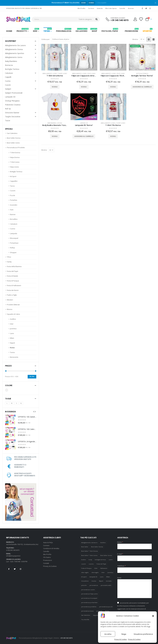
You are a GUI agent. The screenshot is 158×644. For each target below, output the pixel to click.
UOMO (84, 3)
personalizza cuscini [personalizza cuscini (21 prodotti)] (88, 590)
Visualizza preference (143, 634)
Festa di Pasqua (13, 281)
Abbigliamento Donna (14, 49)
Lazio (12, 333)
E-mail (120, 554)
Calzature (9, 73)
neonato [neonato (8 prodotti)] (109, 581)
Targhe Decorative (13, 117)
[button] (153, 616)
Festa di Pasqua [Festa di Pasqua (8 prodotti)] (86, 568)
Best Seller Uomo (13, 143)
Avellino (13, 319)
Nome (120, 542)
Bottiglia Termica (142, 73)
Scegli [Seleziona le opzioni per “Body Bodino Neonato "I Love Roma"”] (55, 136)
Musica (10, 309)
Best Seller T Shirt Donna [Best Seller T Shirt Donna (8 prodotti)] (90, 551)
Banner (13, 214)
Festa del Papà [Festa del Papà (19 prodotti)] (101, 564)
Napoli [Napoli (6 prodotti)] (101, 581)
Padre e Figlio (12, 295)
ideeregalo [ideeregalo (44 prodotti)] (95, 572)
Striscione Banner (12, 113)
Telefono (121, 566)
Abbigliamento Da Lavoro (15, 45)
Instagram (20, 569)
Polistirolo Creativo (13, 105)
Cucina (8, 81)
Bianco (7, 390)
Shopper (13, 252)
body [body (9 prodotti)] (90, 560)
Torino (12, 352)
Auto (12, 210)
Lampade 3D (84, 123)
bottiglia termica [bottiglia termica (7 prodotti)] (100, 560)
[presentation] (34, 412)
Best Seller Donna (14, 138)
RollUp (12, 248)
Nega (124, 634)
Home (9, 31)
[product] (55, 57)
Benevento (14, 357)
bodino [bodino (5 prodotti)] (84, 560)
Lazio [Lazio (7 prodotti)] (102, 577)
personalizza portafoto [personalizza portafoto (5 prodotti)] (89, 607)
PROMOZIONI (131, 30)
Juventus (13, 329)
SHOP (94, 30)
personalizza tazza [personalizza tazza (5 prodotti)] (87, 611)
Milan (12, 338)
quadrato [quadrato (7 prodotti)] (99, 611)
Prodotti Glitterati (13, 305)
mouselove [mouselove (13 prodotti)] (85, 581)
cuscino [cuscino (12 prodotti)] (91, 564)
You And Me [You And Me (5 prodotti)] (85, 619)
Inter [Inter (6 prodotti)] (103, 572)
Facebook (9, 569)
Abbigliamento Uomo (50, 73)
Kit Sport (13, 176)
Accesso (131, 8)
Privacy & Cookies (121, 639)
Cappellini (14, 181)
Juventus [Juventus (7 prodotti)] (110, 572)
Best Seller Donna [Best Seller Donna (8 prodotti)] (97, 547)
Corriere (91, 8)
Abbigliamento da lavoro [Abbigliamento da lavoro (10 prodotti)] (89, 543)
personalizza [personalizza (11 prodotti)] (94, 585)
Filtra (32, 377)
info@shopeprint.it (13, 556)
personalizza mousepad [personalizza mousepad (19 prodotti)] (89, 598)
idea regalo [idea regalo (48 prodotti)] (85, 572)
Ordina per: (46, 39)
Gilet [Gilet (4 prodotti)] (96, 568)
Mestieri (10, 300)
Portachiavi (14, 243)
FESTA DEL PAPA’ (110, 30)
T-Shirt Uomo (62, 73)
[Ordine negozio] (61, 39)
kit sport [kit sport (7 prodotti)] (84, 577)
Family (9, 262)
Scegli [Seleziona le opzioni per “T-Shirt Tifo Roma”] (113, 136)
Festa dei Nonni (13, 290)
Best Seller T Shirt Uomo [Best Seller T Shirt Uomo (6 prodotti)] (89, 555)
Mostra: (135, 39)
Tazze (8, 120)
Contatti (46, 563)
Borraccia (9, 65)
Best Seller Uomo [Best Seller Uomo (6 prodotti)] (106, 555)
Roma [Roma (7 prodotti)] (107, 611)
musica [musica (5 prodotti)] (94, 581)
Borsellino (14, 219)
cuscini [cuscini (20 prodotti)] (84, 564)
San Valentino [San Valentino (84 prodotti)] (86, 615)
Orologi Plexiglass (12, 101)
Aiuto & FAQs (48, 542)
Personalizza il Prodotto (16, 147)
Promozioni (48, 560)
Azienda (100, 8)
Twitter (15, 569)
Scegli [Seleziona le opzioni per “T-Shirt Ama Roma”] (55, 87)
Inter (12, 324)
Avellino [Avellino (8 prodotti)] (103, 543)
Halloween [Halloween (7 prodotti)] (104, 568)
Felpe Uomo (91, 73)
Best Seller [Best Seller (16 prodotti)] (85, 547)
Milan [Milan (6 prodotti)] (108, 577)
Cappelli (8, 77)
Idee (36, 30)
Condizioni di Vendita (51, 548)
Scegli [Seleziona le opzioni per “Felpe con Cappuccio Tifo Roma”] (113, 87)
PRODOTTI (23, 30)
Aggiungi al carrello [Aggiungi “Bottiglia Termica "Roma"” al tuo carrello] (142, 87)
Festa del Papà (12, 271)
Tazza (12, 186)
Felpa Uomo (14, 167)
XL (21, 403)
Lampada (14, 233)
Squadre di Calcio (13, 314)
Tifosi (48, 30)
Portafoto (14, 200)
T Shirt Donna (15, 153)
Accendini (14, 205)
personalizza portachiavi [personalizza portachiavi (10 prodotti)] (89, 602)
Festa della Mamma (14, 266)
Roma (12, 348)
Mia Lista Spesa (111, 8)
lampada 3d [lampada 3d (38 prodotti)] (93, 577)
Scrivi (119, 578)
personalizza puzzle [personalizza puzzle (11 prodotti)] (106, 607)
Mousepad (14, 238)
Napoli (12, 343)
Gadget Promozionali (14, 93)
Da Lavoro (82, 30)
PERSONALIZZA (64, 30)
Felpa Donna (15, 157)
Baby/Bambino (52, 123)
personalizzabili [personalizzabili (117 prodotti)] (106, 585)
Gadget (8, 89)
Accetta (108, 634)
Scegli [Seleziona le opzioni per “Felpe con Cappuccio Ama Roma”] (84, 87)
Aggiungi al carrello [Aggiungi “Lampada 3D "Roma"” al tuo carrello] (84, 136)
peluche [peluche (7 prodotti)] (84, 585)
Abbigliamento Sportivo (15, 53)
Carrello (122, 8)
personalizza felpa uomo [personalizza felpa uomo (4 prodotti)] (90, 594)
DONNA (91, 3)
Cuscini (8, 85)
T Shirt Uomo (15, 162)
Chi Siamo (47, 557)
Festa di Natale (12, 276)
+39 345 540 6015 (66, 638)
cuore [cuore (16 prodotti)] (111, 560)
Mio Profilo (81, 8)
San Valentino (12, 133)
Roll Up (8, 109)
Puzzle (13, 195)
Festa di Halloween (14, 285)
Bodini (60, 123)
